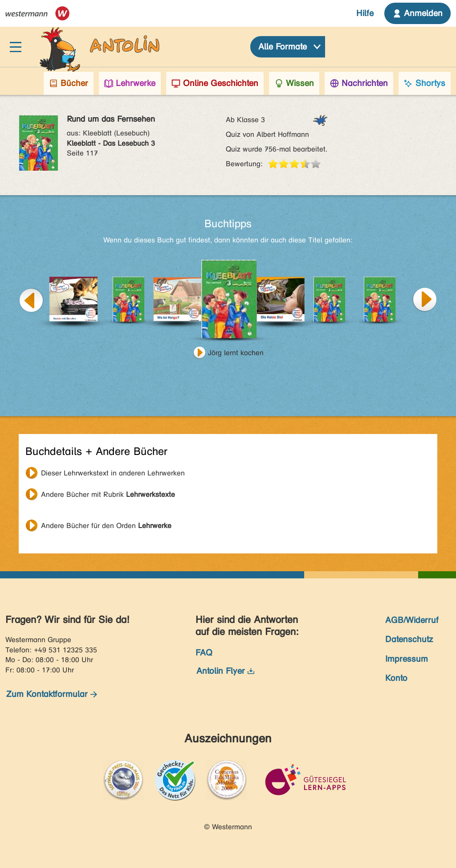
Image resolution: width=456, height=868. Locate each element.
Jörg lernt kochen (236, 353)
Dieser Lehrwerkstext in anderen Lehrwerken (113, 473)
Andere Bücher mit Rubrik (108, 494)
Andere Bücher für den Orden (106, 526)
